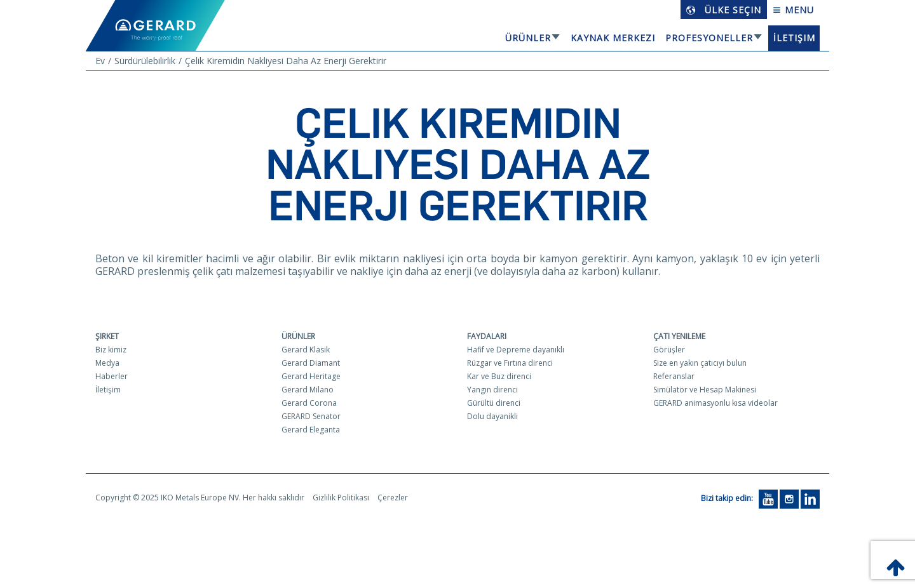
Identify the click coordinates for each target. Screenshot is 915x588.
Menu (793, 10)
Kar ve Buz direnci (499, 376)
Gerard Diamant (311, 363)
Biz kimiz (111, 350)
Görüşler (669, 350)
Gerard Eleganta (311, 430)
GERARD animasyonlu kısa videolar (715, 403)
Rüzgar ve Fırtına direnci (510, 363)
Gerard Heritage (311, 376)
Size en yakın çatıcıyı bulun (700, 363)
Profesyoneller (709, 38)
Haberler (112, 376)
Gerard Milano (308, 390)
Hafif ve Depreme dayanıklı (516, 350)
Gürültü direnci (494, 403)
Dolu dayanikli (492, 416)
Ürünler (528, 38)
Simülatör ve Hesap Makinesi (705, 390)
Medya (107, 363)
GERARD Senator (311, 416)
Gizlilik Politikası (341, 498)
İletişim (794, 38)
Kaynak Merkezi (613, 38)
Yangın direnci (492, 390)
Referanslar (674, 376)
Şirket (107, 336)
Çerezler (393, 498)
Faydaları (487, 336)
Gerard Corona (309, 403)
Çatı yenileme (679, 336)
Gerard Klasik (306, 350)
